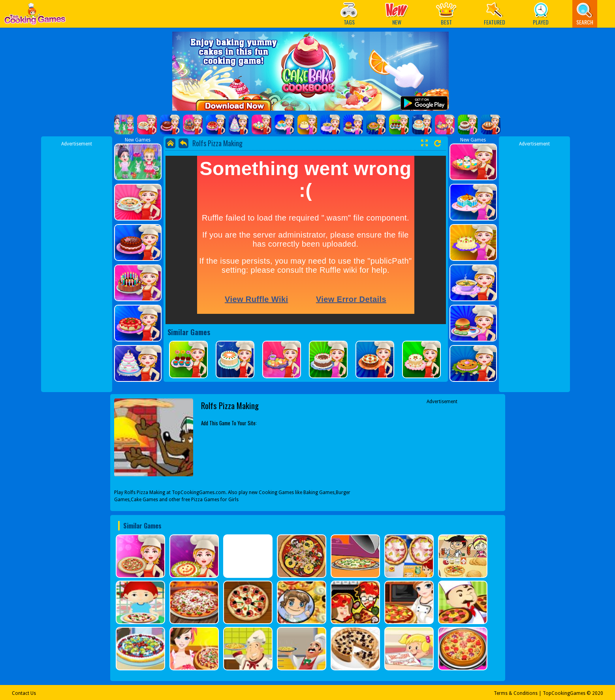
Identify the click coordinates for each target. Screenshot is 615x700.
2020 (598, 693)
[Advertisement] (77, 266)
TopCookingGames (564, 693)
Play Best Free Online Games (35, 16)
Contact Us (24, 693)
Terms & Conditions (516, 693)
